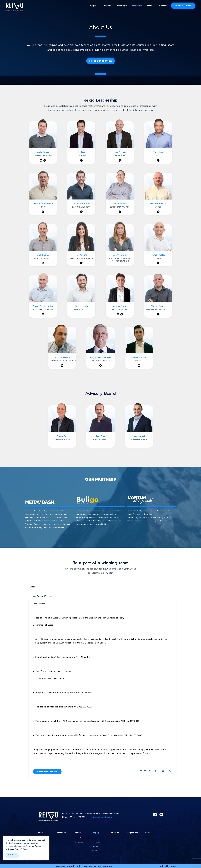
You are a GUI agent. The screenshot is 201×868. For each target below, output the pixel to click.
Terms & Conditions (24, 849)
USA (32, 587)
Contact (163, 6)
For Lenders (78, 842)
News (149, 6)
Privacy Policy (87, 866)
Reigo (93, 6)
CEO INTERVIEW (103, 61)
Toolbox (173, 866)
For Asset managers (81, 838)
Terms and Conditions (103, 866)
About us (95, 838)
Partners (95, 846)
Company (135, 6)
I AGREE (12, 855)
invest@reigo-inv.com (102, 817)
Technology (121, 6)
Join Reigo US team (42, 596)
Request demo (183, 6)
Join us (94, 850)
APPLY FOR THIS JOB (47, 772)
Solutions (107, 6)
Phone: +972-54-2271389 (74, 817)
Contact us (114, 833)
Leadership (96, 842)
